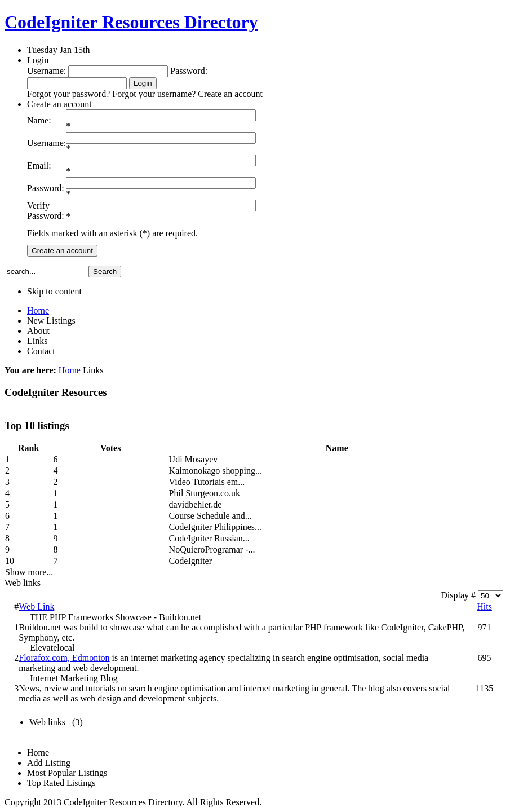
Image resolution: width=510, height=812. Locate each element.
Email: (39, 166)
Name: (39, 120)
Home (70, 370)
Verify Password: (46, 211)
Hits (484, 606)
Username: (46, 143)
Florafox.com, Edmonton (64, 658)
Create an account (62, 251)
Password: (46, 188)
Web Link (36, 606)
